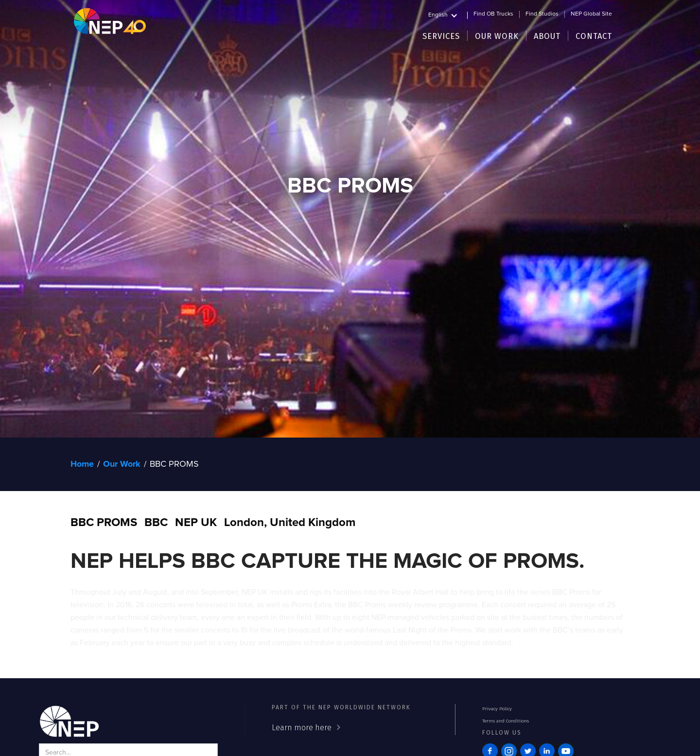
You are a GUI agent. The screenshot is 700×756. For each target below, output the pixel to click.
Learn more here (302, 728)
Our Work (122, 464)
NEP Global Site (591, 14)
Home (82, 464)
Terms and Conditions (506, 721)
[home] (110, 21)
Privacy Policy (497, 709)
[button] (448, 14)
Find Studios (542, 14)
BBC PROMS (174, 464)
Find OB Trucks (493, 14)
